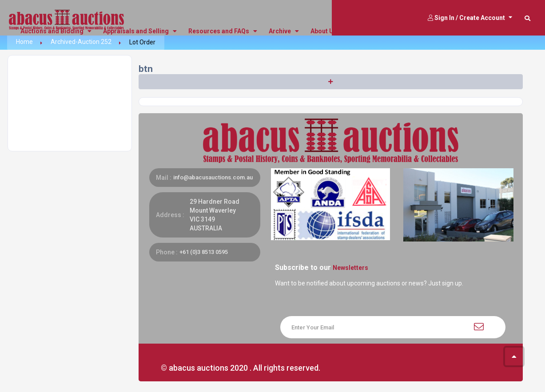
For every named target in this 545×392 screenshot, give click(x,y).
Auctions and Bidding (56, 31)
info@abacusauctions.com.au (213, 177)
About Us (328, 31)
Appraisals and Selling (140, 31)
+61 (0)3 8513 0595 (204, 252)
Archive (284, 31)
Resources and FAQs (223, 31)
